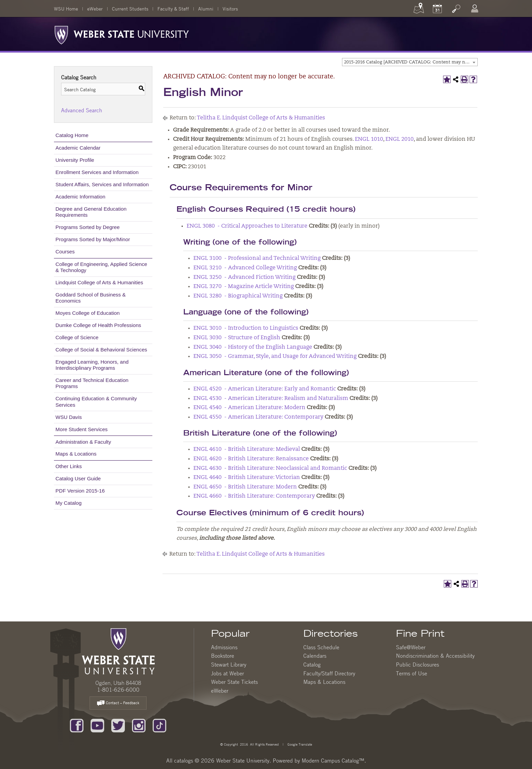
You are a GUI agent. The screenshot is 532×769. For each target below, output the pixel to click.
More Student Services (82, 429)
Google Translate (299, 744)
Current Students (130, 8)
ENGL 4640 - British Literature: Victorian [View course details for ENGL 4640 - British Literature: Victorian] (247, 478)
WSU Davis (69, 417)
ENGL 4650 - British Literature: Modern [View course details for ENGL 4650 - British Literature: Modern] (245, 487)
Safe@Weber (411, 647)
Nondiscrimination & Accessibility (435, 656)
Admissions (224, 647)
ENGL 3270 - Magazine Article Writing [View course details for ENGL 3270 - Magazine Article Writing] (244, 287)
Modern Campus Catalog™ (333, 761)
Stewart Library (229, 665)
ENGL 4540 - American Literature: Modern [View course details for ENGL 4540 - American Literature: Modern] (249, 408)
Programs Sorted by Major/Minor (93, 239)
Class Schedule (321, 647)
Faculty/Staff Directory (329, 673)
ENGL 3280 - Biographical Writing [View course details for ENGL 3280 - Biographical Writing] (238, 296)
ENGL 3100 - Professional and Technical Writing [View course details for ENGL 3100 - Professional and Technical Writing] (257, 258)
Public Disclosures (417, 665)
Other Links (69, 466)
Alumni (206, 8)
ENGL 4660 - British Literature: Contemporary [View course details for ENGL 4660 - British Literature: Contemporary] (254, 496)
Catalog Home (72, 135)
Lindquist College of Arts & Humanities (99, 282)
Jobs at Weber (227, 673)
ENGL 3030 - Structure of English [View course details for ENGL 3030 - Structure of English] (237, 338)
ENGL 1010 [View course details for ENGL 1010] (369, 139)
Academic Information (81, 197)
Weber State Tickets (234, 682)
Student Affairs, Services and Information (102, 184)
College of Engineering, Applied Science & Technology (101, 267)
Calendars (315, 656)
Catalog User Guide (78, 478)
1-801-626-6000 (118, 690)
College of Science (77, 337)
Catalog (312, 665)
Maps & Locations (76, 454)
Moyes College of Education (88, 313)
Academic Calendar (78, 148)
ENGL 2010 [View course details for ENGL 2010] (400, 139)
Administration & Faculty (83, 442)
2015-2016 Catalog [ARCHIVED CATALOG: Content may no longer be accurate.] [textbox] (411, 62)
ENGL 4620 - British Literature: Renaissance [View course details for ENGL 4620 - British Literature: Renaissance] (251, 459)
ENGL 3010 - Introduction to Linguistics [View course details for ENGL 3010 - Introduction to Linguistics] (246, 328)
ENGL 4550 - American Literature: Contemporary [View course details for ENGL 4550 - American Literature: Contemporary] (258, 417)
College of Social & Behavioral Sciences (101, 350)
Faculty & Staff (173, 8)
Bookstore (223, 656)
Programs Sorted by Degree (88, 227)
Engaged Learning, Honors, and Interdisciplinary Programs (92, 365)
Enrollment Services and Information (97, 172)
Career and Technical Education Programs (92, 383)
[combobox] (410, 62)
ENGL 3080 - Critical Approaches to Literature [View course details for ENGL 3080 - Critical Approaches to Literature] (247, 226)
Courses (65, 252)
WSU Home (66, 8)
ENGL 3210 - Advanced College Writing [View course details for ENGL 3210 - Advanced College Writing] (245, 268)
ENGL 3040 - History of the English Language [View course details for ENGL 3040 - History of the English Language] (253, 347)
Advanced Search (82, 110)
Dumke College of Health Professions (98, 325)
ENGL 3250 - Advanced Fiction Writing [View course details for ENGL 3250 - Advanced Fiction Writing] (244, 277)
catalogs (184, 761)
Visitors (230, 8)
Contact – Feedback (118, 703)
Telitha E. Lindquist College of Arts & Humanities (261, 118)
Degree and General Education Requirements (91, 212)
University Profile (75, 160)
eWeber (95, 8)
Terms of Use (412, 673)
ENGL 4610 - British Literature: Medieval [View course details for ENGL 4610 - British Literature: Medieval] (247, 449)
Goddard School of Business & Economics (91, 298)
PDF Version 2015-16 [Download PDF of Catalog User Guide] (80, 491)
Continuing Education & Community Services (96, 401)
